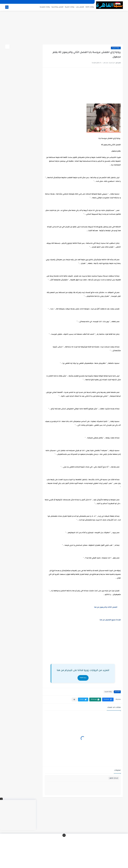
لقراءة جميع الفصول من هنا (110, 620)
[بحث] (7, 7)
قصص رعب (80, 7)
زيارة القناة (83, 678)
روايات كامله (90, 7)
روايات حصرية (70, 7)
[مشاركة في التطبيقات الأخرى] (74, 699)
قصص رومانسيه (57, 7)
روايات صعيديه (45, 7)
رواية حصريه (116, 48)
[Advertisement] (64, 28)
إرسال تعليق (114, 778)
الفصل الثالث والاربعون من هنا (105, 607)
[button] (108, 699)
